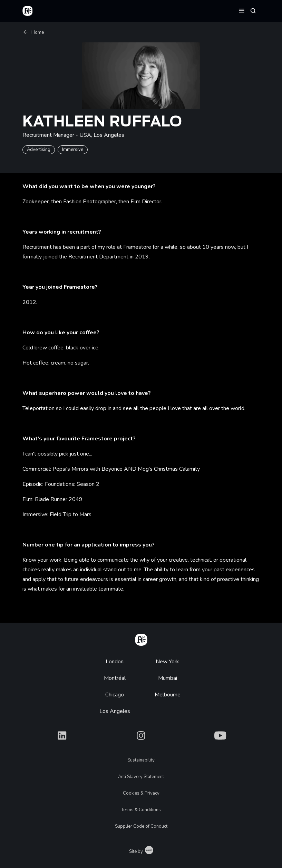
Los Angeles (115, 711)
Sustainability (141, 760)
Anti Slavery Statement (141, 777)
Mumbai (168, 678)
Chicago (115, 695)
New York (167, 662)
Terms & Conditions (141, 810)
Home (33, 32)
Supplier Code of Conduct (141, 826)
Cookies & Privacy (141, 793)
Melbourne (168, 695)
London (115, 662)
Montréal (115, 678)
